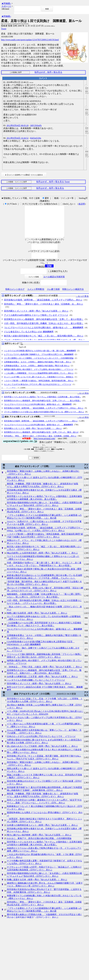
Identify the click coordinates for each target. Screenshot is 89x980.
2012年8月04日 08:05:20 (18, 125)
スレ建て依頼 (53, 296)
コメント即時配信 (36, 296)
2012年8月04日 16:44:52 (18, 138)
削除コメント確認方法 (73, 296)
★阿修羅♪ (6, 3)
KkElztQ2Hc (36, 138)
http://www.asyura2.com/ (44, 445)
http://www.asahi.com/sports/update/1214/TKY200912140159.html (30, 40)
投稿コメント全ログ (15, 296)
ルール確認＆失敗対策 (54, 283)
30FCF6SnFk (36, 125)
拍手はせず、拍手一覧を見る (48, 72)
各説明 (82, 204)
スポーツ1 (6, 6)
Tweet (4, 29)
